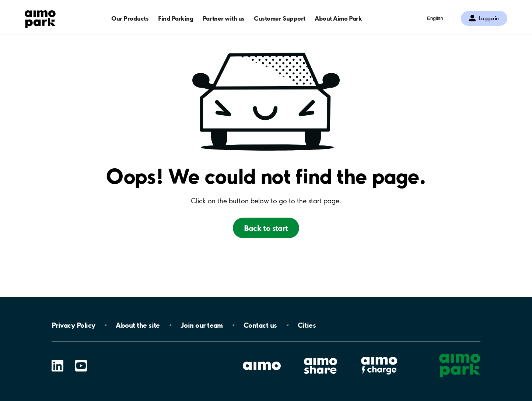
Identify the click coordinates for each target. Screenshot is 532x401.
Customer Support (279, 18)
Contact (260, 325)
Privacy (73, 325)
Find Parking (176, 18)
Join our (202, 325)
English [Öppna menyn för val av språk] (435, 18)
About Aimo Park (338, 18)
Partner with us (224, 18)
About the (138, 325)
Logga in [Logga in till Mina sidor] (489, 18)
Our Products (130, 18)
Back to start (266, 228)
